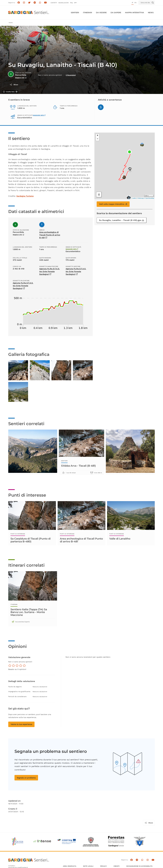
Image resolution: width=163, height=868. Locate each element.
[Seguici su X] (29, 3)
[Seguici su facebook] (19, 3)
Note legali (88, 866)
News (151, 13)
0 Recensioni (71, 75)
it (132, 3)
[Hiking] (101, 107)
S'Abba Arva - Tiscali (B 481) (78, 466)
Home (11, 23)
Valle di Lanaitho (120, 539)
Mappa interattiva (135, 13)
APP (75, 3)
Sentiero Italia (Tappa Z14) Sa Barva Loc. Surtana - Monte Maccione (29, 612)
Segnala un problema (26, 778)
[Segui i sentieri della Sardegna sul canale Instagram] (24, 3)
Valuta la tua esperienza (21, 724)
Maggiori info (39, 115)
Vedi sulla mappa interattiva (113, 204)
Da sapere (116, 13)
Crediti (117, 866)
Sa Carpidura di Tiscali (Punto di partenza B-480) (31, 540)
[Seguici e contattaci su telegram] (35, 3)
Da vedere (101, 13)
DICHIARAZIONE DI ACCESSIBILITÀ (139, 866)
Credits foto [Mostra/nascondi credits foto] (10, 92)
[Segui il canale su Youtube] (45, 3)
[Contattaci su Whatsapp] (40, 3)
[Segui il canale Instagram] (148, 860)
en (135, 3)
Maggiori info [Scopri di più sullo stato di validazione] (21, 78)
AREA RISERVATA (70, 866)
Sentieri (75, 13)
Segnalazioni (64, 3)
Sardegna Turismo (25, 196)
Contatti (54, 3)
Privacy (103, 866)
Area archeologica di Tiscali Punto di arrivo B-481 (50, 235)
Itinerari (87, 13)
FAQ (71, 3)
